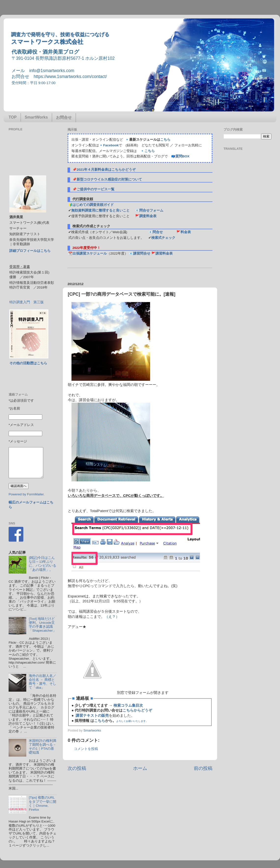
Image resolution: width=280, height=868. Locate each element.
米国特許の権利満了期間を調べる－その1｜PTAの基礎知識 (42, 747)
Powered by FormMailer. (27, 494)
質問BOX (182, 156)
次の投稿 (77, 768)
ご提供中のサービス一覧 (96, 189)
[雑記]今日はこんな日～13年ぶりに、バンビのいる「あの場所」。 (42, 564)
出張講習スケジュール (90, 253)
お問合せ (64, 117)
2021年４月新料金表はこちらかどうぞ (106, 170)
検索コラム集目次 (128, 705)
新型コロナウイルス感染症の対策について (109, 179)
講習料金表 (164, 253)
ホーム (140, 768)
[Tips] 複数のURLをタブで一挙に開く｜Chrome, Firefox (42, 804)
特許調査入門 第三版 (27, 302)
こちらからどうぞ (137, 710)
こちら (165, 140)
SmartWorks (36, 117)
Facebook (111, 145)
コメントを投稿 (86, 749)
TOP (13, 117)
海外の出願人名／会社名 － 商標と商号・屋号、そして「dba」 (42, 682)
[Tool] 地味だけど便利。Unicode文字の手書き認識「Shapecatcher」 (42, 625)
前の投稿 (203, 768)
